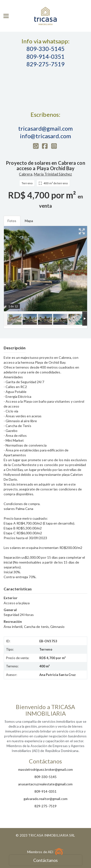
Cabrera (26, 174)
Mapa (29, 221)
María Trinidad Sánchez (53, 174)
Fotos (12, 221)
